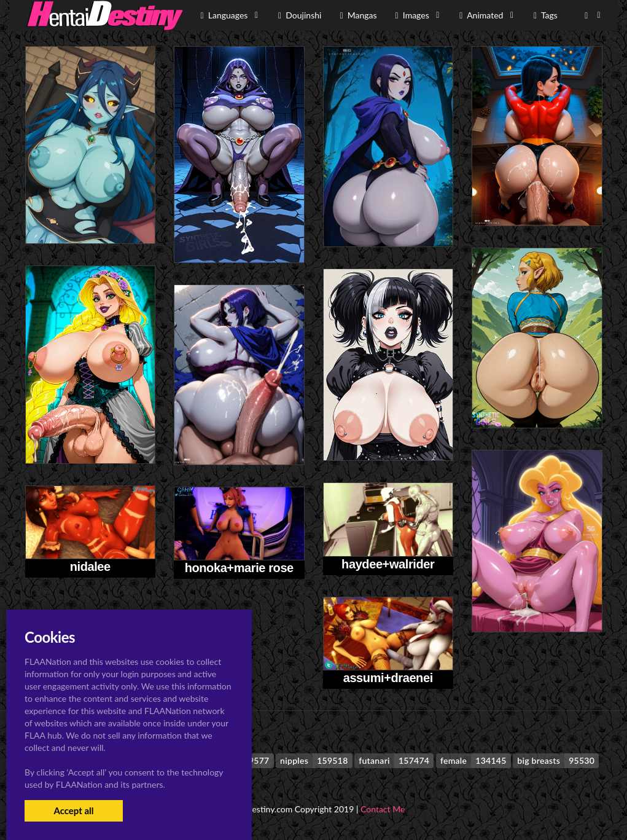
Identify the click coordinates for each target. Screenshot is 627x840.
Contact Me (383, 809)
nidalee (90, 567)
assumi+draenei (388, 678)
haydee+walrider (388, 564)
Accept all (73, 811)
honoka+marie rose (239, 568)
